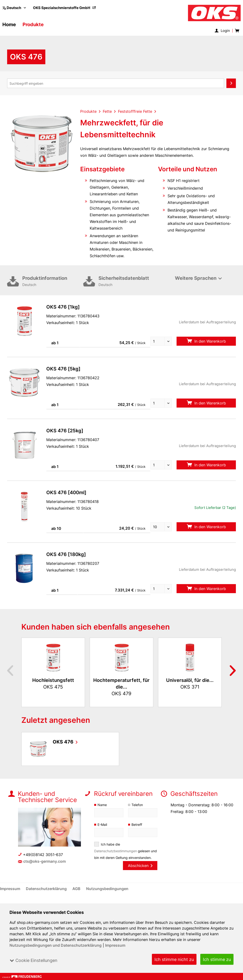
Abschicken (140, 872)
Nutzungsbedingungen (107, 895)
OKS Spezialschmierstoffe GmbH (65, 8)
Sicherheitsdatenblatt (129, 282)
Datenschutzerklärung (47, 895)
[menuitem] (65, 8)
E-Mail (103, 825)
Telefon (137, 805)
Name (102, 805)
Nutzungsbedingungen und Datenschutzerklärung (55, 945)
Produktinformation (53, 282)
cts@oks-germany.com (45, 861)
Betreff (137, 825)
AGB (77, 895)
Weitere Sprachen (196, 278)
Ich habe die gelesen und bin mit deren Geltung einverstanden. (122, 854)
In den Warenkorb (206, 341)
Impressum (115, 945)
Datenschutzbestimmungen (116, 851)
